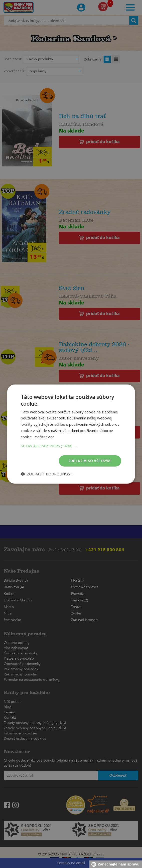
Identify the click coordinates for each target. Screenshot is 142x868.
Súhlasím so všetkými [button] (90, 461)
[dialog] (71, 434)
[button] (71, 446)
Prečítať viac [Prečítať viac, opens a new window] (44, 437)
